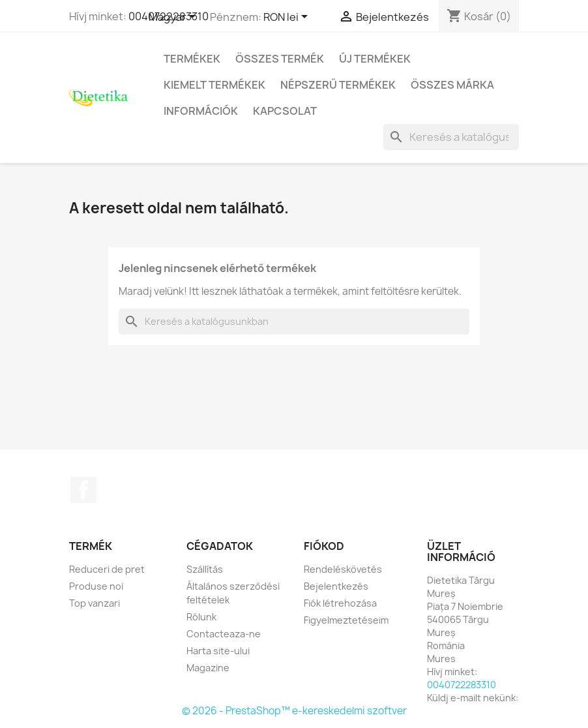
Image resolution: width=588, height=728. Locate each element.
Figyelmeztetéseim (346, 620)
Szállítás (205, 569)
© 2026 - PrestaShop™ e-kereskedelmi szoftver (294, 711)
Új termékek (375, 59)
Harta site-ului (218, 651)
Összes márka (452, 85)
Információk (201, 111)
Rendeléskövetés (343, 569)
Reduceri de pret (107, 569)
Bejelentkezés (336, 586)
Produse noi (96, 586)
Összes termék (280, 59)
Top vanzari (95, 603)
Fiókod (324, 546)
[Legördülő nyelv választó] (174, 18)
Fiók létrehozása (340, 603)
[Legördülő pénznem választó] (288, 18)
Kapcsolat (285, 111)
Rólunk (201, 617)
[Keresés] (451, 137)
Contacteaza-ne (224, 634)
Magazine (208, 668)
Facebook (83, 490)
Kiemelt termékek (214, 85)
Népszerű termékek (338, 85)
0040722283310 (462, 685)
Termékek (192, 59)
